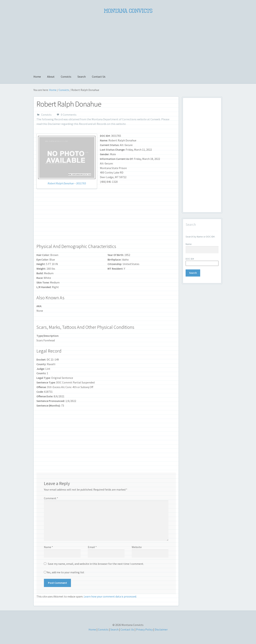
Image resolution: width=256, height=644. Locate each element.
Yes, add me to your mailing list (64, 572)
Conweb (155, 119)
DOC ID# (190, 259)
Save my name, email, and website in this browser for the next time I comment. (96, 564)
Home (37, 77)
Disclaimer (54, 124)
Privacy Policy (144, 629)
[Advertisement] (128, 42)
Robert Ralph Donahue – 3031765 (67, 183)
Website (137, 547)
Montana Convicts (128, 11)
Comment (51, 498)
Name (48, 547)
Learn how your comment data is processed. (110, 596)
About (51, 77)
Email (92, 547)
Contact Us (99, 77)
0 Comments (69, 115)
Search (82, 77)
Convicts (66, 77)
